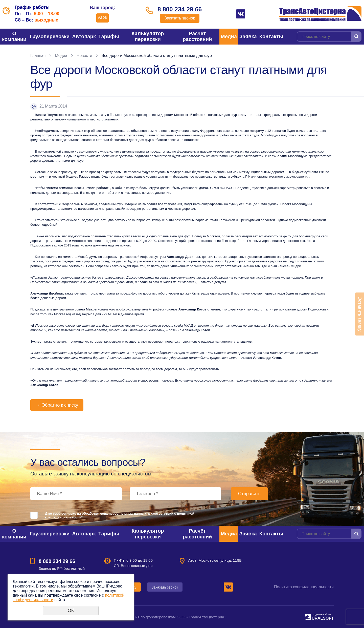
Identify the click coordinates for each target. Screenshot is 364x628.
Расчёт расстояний (197, 36)
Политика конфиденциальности (304, 587)
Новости (85, 56)
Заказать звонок (180, 18)
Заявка (248, 36)
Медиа (229, 36)
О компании (14, 36)
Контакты (271, 36)
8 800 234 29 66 (180, 9)
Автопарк (84, 36)
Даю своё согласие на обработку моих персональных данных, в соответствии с (120, 515)
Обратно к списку (57, 405)
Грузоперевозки (50, 36)
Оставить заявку (360, 314)
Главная (38, 56)
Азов (102, 17)
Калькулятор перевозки (148, 36)
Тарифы (109, 36)
